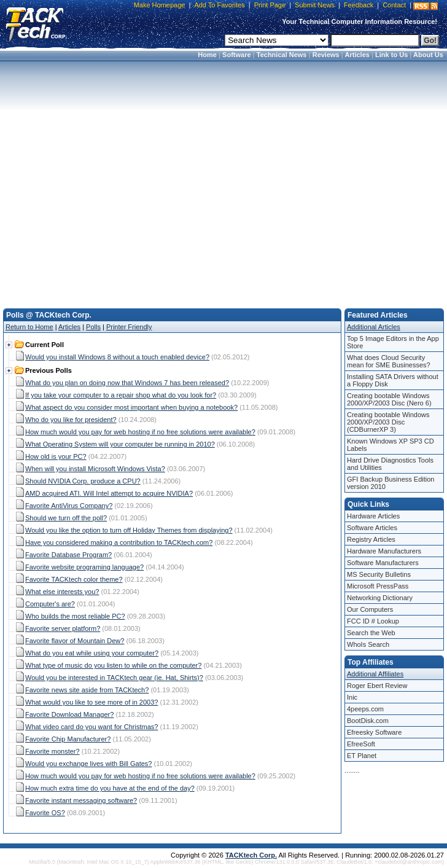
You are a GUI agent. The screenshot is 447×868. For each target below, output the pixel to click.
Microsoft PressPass (378, 586)
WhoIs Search (368, 644)
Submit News (315, 5)
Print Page (270, 5)
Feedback (359, 5)
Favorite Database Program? (68, 555)
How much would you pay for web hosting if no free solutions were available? (140, 432)
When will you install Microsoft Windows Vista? (95, 469)
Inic (352, 697)
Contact (394, 5)
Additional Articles (374, 327)
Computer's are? (50, 604)
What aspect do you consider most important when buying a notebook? (131, 407)
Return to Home (29, 327)
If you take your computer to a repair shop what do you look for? (121, 395)
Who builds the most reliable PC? (75, 616)
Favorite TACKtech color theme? (74, 579)
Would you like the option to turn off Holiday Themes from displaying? (129, 530)
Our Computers (370, 609)
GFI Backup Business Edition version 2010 (391, 483)
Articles (357, 55)
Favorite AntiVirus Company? (69, 506)
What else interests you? (62, 592)
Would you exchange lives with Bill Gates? (88, 764)
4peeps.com (365, 709)
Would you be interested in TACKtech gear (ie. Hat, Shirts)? (114, 678)
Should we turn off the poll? (66, 518)
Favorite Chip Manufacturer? (68, 739)
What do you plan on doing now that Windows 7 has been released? (127, 383)
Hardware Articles (373, 516)
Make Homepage (160, 5)
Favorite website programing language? (84, 567)
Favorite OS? (45, 813)
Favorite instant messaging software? (81, 800)
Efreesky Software (374, 732)
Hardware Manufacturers (384, 551)
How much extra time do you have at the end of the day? (110, 788)
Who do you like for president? (71, 420)
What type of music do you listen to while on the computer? (113, 665)
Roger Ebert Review (377, 686)
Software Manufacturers (383, 563)
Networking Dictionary (380, 598)
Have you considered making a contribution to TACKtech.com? (119, 542)
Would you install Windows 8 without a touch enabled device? (117, 357)
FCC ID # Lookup (373, 621)
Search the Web (371, 633)
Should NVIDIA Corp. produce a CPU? (83, 481)
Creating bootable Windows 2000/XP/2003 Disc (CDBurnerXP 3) (388, 422)
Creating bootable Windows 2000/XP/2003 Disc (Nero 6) (389, 399)
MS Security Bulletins (379, 574)
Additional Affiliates (375, 674)
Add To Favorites (219, 5)
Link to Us (391, 55)
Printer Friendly (129, 327)
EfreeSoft (361, 744)
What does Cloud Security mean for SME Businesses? (389, 361)
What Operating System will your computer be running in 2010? (120, 444)
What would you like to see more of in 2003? (91, 702)
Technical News (282, 55)
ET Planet (362, 756)
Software (236, 55)
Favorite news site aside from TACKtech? (87, 690)
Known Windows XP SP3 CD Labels (391, 445)
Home (207, 55)
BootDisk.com (368, 721)
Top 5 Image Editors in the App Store (393, 342)
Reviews (326, 55)
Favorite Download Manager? (69, 714)
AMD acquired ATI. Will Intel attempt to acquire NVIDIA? (109, 493)
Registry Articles (371, 539)
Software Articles (372, 528)
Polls (93, 327)
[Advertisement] (221, 181)
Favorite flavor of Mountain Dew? (75, 641)
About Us (428, 55)
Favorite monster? (52, 751)
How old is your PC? (56, 456)
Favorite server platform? (63, 628)
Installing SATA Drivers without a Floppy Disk (393, 380)
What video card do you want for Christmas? (91, 727)
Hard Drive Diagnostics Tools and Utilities (390, 464)
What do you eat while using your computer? (92, 653)
